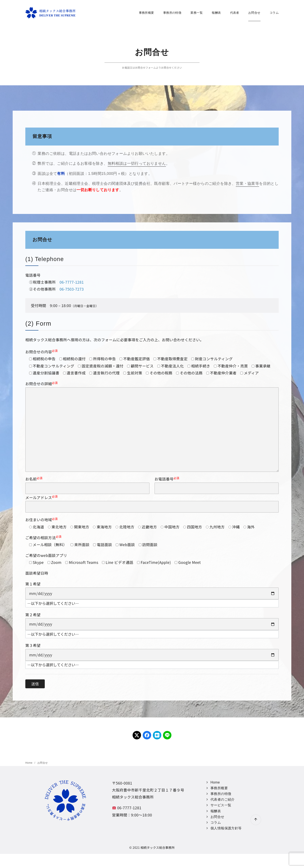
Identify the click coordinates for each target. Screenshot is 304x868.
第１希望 (33, 584)
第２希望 (33, 615)
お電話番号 (217, 485)
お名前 (87, 485)
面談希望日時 (37, 573)
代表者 (234, 13)
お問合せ (254, 13)
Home (29, 763)
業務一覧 (196, 13)
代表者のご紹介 (223, 799)
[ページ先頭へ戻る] (256, 820)
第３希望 (33, 645)
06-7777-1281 (72, 282)
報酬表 (215, 13)
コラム (273, 13)
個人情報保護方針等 (226, 828)
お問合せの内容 (41, 352)
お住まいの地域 (41, 520)
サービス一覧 (221, 805)
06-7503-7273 (72, 289)
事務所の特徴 (171, 13)
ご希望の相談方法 (43, 537)
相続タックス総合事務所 (157, 847)
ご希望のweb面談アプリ (46, 555)
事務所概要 (146, 13)
